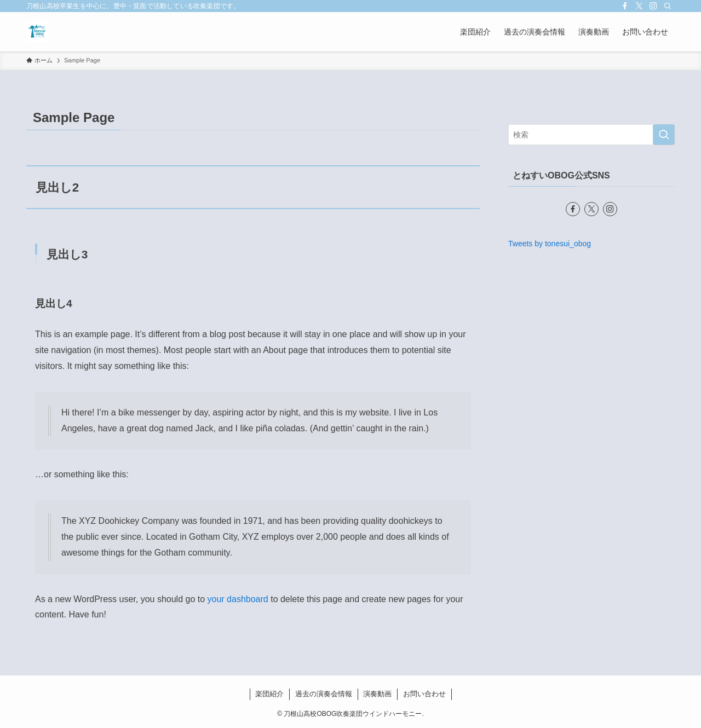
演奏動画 (377, 694)
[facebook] (625, 6)
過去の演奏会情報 (324, 694)
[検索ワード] (591, 135)
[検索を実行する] (664, 135)
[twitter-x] (639, 6)
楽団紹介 (269, 694)
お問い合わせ (424, 694)
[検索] (668, 6)
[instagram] (653, 6)
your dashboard (238, 599)
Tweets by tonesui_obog (550, 244)
